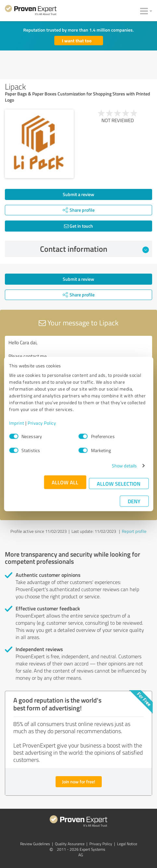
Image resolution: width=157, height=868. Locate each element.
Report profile (134, 531)
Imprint (17, 423)
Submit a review (78, 194)
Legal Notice (127, 844)
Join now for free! (79, 782)
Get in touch (78, 226)
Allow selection (119, 484)
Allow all (65, 482)
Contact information (94, 249)
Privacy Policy (42, 423)
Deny (134, 501)
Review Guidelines (35, 844)
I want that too (77, 41)
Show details (124, 466)
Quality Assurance (70, 844)
